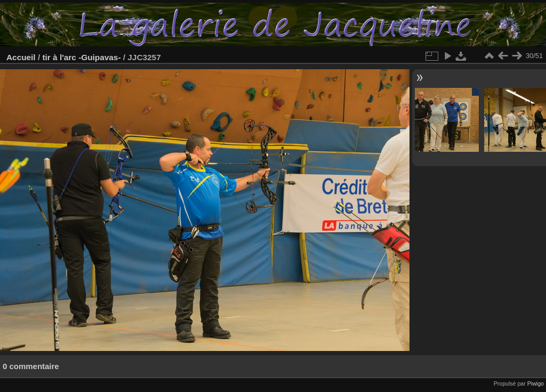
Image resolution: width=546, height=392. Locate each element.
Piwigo (536, 383)
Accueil (21, 57)
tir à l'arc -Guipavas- (81, 57)
